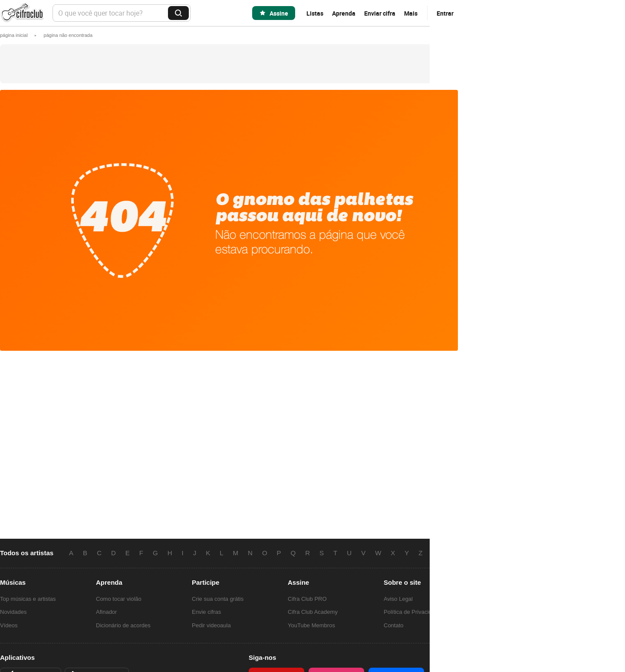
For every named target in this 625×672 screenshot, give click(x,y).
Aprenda (344, 13)
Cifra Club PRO (307, 599)
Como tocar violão (119, 599)
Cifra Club (22, 13)
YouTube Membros (311, 625)
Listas (315, 13)
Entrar (445, 13)
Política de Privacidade (412, 612)
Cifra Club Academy (313, 612)
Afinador (106, 612)
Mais (411, 13)
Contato (394, 625)
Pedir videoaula (211, 625)
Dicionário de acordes (123, 625)
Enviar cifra (380, 13)
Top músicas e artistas (28, 599)
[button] (68, 35)
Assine (279, 13)
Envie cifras (206, 612)
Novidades (13, 612)
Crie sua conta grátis (218, 599)
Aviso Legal (398, 599)
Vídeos (9, 625)
